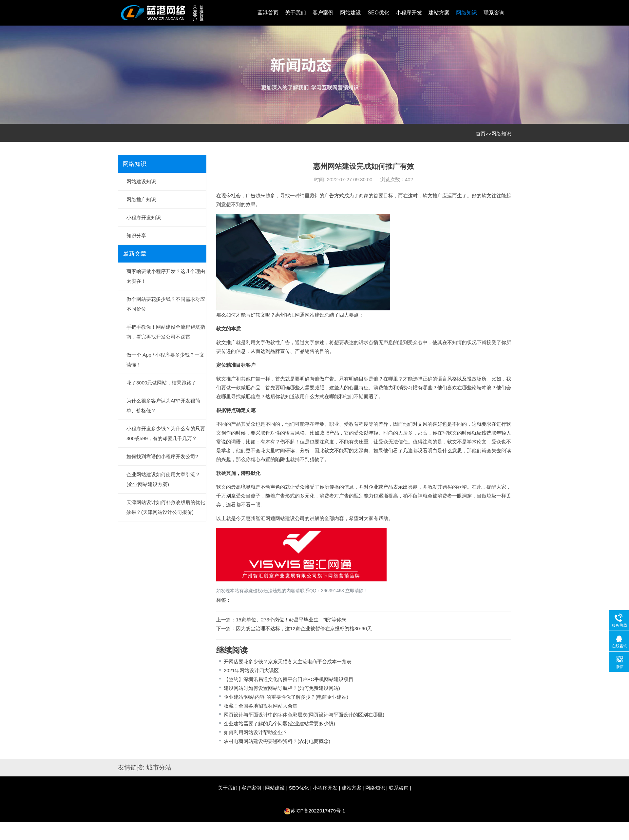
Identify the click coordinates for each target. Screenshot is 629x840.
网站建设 (351, 13)
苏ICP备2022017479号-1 (318, 811)
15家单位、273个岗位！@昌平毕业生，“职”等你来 (291, 620)
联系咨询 (494, 13)
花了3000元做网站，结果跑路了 (161, 383)
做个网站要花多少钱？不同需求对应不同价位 (166, 304)
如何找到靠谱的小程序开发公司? (162, 456)
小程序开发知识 (144, 217)
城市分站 (159, 767)
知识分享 (136, 235)
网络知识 (467, 13)
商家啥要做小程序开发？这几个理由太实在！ (166, 276)
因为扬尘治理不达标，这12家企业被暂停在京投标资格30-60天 (304, 628)
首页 (481, 134)
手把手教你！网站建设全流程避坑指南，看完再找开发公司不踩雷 (166, 332)
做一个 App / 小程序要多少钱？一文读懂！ (165, 360)
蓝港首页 (268, 13)
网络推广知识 (141, 199)
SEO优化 (378, 13)
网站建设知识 (141, 181)
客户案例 (323, 13)
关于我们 (295, 13)
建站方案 (439, 13)
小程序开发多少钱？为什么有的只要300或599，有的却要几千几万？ (166, 433)
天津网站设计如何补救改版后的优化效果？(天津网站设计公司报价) (166, 507)
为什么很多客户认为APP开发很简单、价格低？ (163, 406)
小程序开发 (409, 13)
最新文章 (135, 254)
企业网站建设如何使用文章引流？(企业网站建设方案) (163, 479)
